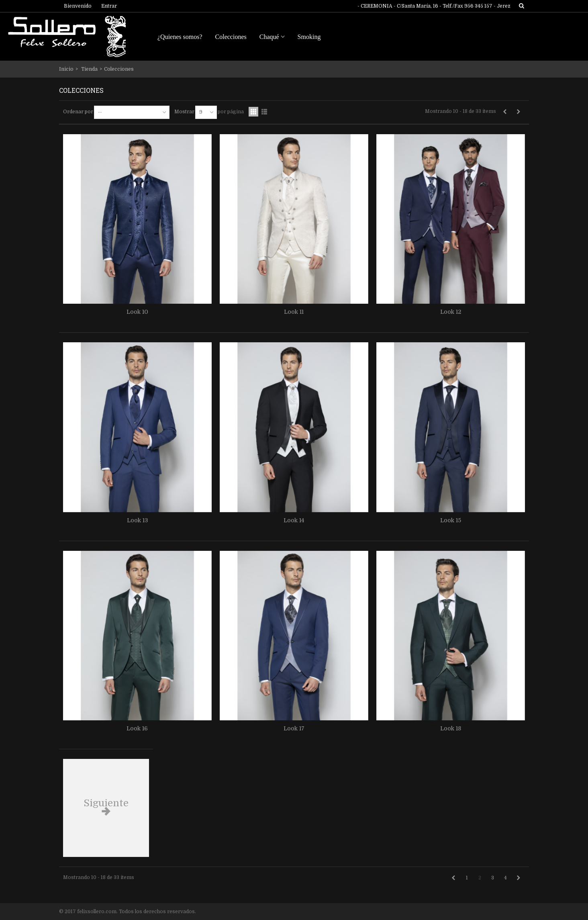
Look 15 (451, 520)
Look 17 (294, 728)
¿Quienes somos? (180, 37)
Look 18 (451, 728)
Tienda (89, 69)
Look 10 (137, 312)
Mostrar (184, 112)
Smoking (309, 37)
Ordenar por (78, 112)
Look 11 (294, 312)
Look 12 (451, 312)
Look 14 (294, 520)
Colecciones (231, 37)
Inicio (66, 69)
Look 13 (137, 520)
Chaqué (269, 37)
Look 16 (137, 728)
